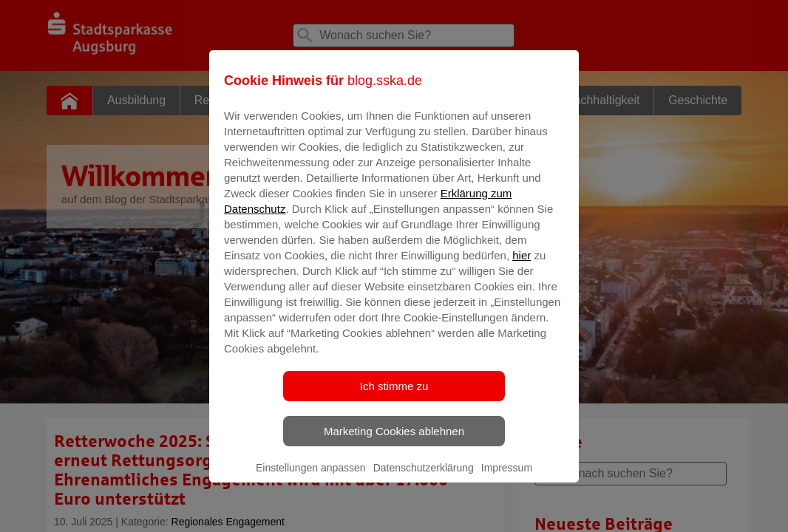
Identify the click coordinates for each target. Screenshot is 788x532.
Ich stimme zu (394, 396)
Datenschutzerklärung (424, 478)
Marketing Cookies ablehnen (394, 441)
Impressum (507, 478)
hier (522, 266)
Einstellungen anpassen (311, 478)
